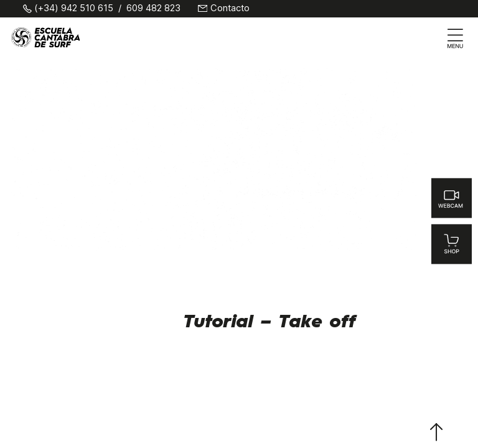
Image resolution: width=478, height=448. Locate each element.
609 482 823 (153, 8)
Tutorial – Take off (270, 322)
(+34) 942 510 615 (74, 8)
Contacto (230, 8)
